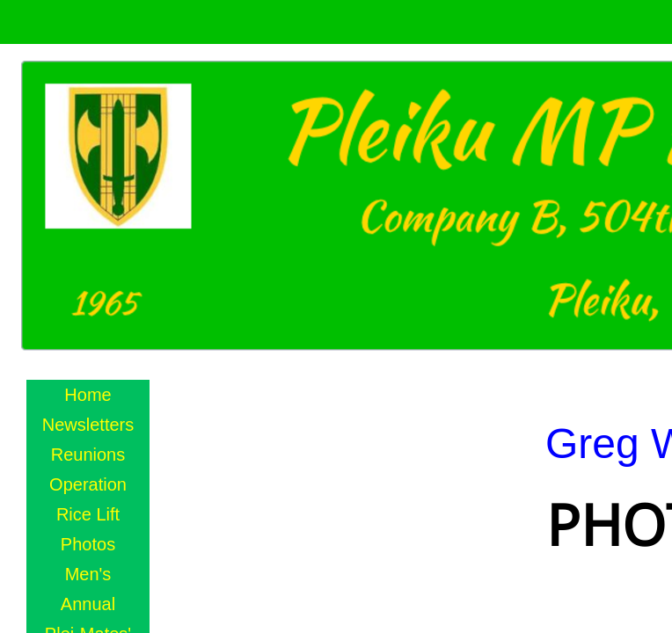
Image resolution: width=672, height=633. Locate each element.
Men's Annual (88, 589)
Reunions (88, 455)
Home (88, 395)
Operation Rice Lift (88, 499)
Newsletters (88, 425)
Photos (88, 544)
